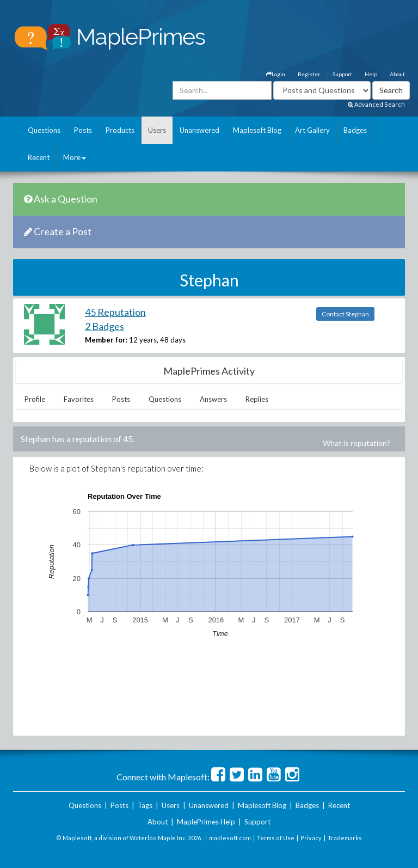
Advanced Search (376, 104)
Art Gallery (312, 130)
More (75, 157)
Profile (35, 399)
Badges (355, 130)
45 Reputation (115, 312)
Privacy (311, 838)
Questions (44, 130)
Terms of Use (276, 838)
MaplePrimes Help (206, 822)
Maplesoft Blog (257, 130)
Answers (213, 399)
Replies (257, 399)
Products (120, 130)
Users (157, 130)
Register (309, 74)
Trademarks (345, 838)
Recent (39, 157)
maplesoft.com (230, 838)
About (397, 74)
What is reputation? (356, 443)
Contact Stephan (345, 314)
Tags (145, 805)
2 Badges (104, 326)
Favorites (79, 399)
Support (342, 74)
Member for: (106, 340)
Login (276, 74)
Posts (83, 130)
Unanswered (199, 130)
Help (371, 74)
